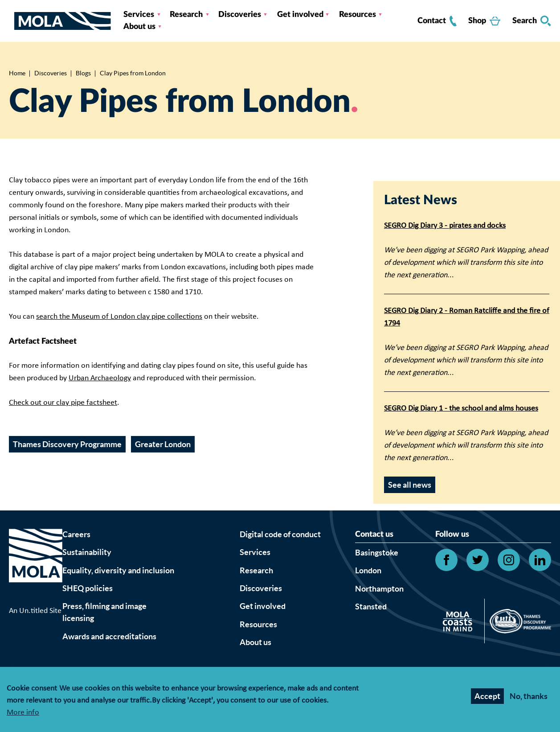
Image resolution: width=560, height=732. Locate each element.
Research (186, 15)
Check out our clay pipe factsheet (63, 403)
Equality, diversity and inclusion (118, 570)
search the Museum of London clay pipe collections (119, 317)
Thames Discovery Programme (67, 444)
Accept (487, 696)
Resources (358, 15)
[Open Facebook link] (446, 560)
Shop (484, 21)
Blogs (83, 73)
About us (139, 27)
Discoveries (240, 15)
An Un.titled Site (35, 611)
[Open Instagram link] (509, 560)
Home (17, 73)
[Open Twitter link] (478, 560)
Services (139, 15)
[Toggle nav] (12, 21)
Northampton (379, 589)
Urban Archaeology (100, 378)
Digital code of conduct (280, 534)
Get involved (300, 15)
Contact (437, 21)
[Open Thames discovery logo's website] (518, 623)
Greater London (163, 444)
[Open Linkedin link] (540, 560)
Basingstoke (377, 553)
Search (532, 21)
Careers (76, 534)
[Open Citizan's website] (460, 623)
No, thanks (529, 696)
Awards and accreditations (109, 636)
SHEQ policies (88, 588)
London (368, 570)
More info (23, 713)
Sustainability (87, 552)
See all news (410, 485)
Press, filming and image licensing (104, 612)
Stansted (371, 607)
